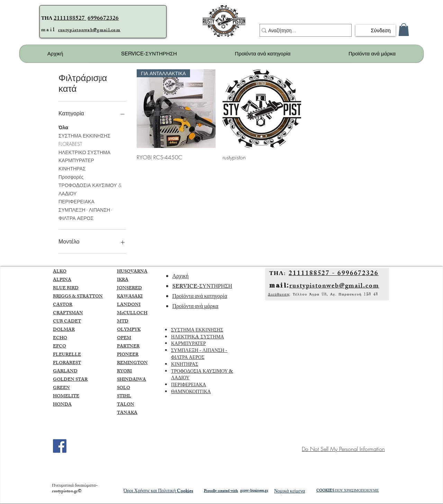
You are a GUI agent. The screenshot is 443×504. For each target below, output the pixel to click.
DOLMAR (64, 330)
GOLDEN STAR (70, 380)
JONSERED (129, 289)
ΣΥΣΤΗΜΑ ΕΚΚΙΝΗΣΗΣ (84, 135)
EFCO (60, 347)
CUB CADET (67, 322)
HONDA (62, 405)
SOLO (124, 388)
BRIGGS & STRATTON (78, 297)
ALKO (60, 272)
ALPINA (62, 280)
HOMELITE (66, 397)
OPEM (124, 338)
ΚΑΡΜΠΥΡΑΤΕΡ (76, 160)
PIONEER (128, 355)
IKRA (123, 280)
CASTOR (63, 305)
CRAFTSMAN (68, 313)
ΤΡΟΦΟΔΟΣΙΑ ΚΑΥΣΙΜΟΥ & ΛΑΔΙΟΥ (90, 189)
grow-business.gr (254, 491)
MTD (123, 322)
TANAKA (127, 413)
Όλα (63, 127)
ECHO (60, 338)
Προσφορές (71, 176)
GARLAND (65, 372)
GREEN (61, 388)
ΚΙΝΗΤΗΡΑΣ (72, 168)
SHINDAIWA (132, 380)
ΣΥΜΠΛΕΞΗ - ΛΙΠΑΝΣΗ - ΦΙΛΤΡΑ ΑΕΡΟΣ (85, 214)
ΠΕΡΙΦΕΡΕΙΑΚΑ (76, 201)
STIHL (124, 397)
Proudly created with (221, 491)
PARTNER (128, 347)
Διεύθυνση (279, 294)
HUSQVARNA (132, 272)
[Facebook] (60, 446)
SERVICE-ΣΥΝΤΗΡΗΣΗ (202, 287)
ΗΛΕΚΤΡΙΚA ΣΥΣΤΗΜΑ (197, 338)
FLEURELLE (67, 355)
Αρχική (180, 277)
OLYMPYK (129, 330)
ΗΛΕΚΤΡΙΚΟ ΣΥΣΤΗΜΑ (84, 152)
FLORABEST (70, 144)
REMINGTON (132, 363)
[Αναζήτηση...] (302, 30)
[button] (404, 30)
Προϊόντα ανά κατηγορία (200, 297)
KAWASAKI (130, 297)
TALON (126, 405)
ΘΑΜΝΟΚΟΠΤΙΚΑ (191, 392)
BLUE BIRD (66, 289)
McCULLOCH (132, 313)
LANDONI (129, 305)
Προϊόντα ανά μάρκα (195, 307)
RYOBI (124, 372)
